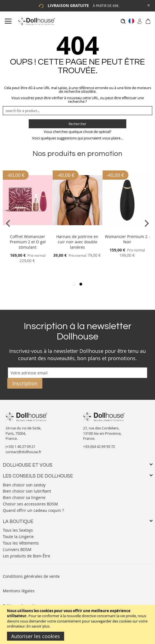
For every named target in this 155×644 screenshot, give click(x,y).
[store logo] (36, 21)
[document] (78, 624)
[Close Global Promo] (148, 5)
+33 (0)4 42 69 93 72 (99, 446)
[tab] (77, 465)
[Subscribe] (25, 383)
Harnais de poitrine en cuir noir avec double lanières (77, 242)
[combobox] (77, 111)
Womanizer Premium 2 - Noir (127, 239)
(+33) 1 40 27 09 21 (20, 446)
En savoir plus (38, 626)
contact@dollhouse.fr (23, 452)
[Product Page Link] (28, 230)
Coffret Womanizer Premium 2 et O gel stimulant (28, 242)
